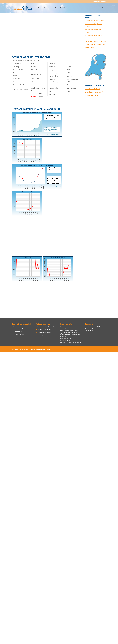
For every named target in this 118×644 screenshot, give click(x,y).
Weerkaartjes (79, 8)
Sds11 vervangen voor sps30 (69, 331)
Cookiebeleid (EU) (19, 331)
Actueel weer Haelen (92, 95)
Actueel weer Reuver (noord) (94, 21)
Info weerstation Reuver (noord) (95, 41)
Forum (104, 8)
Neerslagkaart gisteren (45, 332)
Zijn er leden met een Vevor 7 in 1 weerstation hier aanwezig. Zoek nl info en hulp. (71, 335)
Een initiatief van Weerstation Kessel (39, 349)
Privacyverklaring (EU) (20, 334)
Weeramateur (93, 8)
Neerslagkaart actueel (44, 330)
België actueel (65, 8)
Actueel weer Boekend (92, 89)
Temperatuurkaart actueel (46, 327)
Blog (39, 8)
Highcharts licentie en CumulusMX (71, 343)
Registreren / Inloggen (100, 2)
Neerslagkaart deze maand (46, 335)
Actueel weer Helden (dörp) (94, 92)
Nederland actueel (50, 8)
